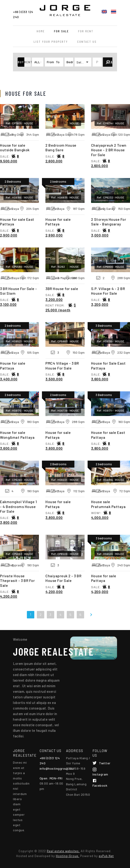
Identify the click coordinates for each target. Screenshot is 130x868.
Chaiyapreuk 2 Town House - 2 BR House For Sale (109, 150)
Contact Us (87, 41)
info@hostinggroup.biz (57, 768)
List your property (51, 41)
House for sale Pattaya (58, 222)
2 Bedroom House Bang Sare (61, 148)
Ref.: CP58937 (15, 554)
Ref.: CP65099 (60, 554)
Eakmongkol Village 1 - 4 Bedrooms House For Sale (18, 506)
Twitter (105, 763)
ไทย (114, 12)
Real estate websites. (63, 851)
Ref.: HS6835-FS (62, 197)
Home (41, 31)
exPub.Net (106, 856)
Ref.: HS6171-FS (107, 410)
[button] (21, 62)
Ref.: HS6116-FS (107, 341)
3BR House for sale (62, 289)
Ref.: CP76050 (15, 123)
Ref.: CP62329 (106, 197)
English (104, 12)
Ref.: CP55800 (15, 267)
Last (100, 614)
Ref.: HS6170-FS (16, 410)
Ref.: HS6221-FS (61, 480)
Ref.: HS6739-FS (62, 410)
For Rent (86, 31)
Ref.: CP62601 (14, 480)
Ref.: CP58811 (59, 341)
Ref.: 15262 (58, 267)
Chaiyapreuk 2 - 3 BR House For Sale (63, 578)
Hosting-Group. (68, 856)
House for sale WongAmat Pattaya (17, 435)
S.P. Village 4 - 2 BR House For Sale (108, 291)
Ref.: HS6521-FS (16, 341)
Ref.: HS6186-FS (16, 197)
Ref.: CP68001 (105, 267)
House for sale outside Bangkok (15, 148)
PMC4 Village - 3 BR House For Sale (62, 366)
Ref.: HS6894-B (107, 480)
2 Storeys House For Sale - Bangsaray (109, 222)
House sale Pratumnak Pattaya (108, 504)
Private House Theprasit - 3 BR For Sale (17, 581)
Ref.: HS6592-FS (107, 554)
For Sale (61, 31)
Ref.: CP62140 (105, 123)
